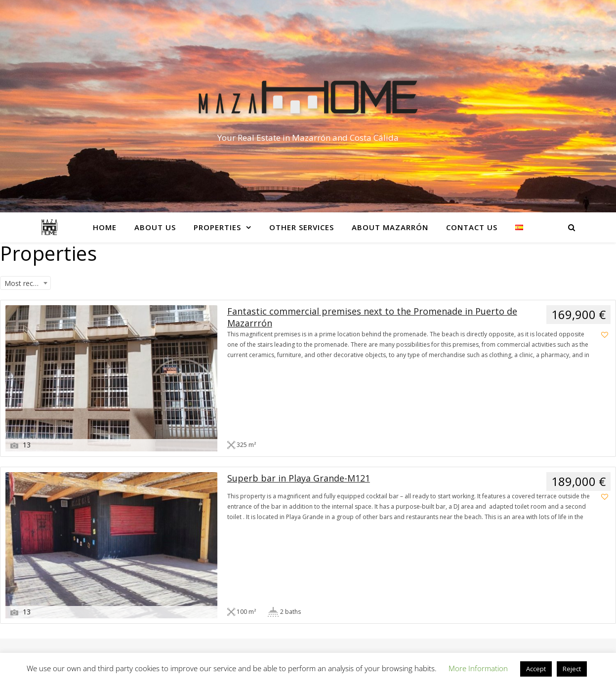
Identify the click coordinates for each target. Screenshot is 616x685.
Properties (217, 227)
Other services (302, 227)
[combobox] (25, 283)
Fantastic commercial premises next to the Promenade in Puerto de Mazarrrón (372, 317)
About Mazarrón (390, 227)
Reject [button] (572, 669)
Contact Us (472, 227)
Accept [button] (536, 669)
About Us (155, 227)
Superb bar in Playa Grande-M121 (299, 478)
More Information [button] (478, 668)
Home (105, 227)
